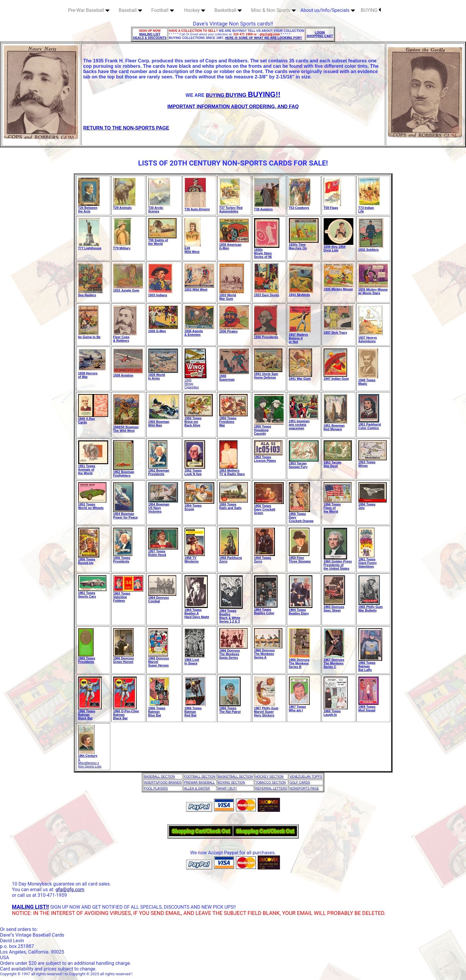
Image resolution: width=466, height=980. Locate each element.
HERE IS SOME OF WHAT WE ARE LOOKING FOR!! (263, 38)
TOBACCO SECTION (271, 782)
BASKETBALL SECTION (235, 776)
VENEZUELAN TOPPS (306, 776)
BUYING (371, 10)
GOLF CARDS (300, 782)
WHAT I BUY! (227, 788)
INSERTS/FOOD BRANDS (163, 782)
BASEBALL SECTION (159, 776)
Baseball (130, 10)
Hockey (195, 10)
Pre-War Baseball (89, 10)
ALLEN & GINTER (197, 788)
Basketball (228, 10)
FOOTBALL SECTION (200, 776)
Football (163, 10)
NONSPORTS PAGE (304, 788)
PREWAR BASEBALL (199, 782)
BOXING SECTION (232, 782)
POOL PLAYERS (156, 788)
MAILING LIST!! (30, 907)
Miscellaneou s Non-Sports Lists (90, 765)
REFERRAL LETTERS (271, 788)
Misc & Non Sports (273, 10)
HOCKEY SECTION (269, 776)
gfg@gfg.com (70, 890)
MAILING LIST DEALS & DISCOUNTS (150, 36)
